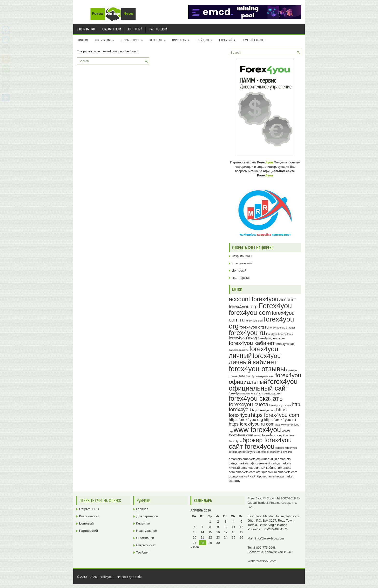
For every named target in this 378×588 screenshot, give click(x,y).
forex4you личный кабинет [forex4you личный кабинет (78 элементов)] (255, 359)
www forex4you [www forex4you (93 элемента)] (257, 430)
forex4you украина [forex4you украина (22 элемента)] (280, 405)
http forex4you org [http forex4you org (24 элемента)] (264, 410)
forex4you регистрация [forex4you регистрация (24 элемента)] (265, 393)
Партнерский (158, 29)
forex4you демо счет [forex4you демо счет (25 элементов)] (272, 338)
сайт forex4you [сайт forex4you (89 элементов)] (252, 446)
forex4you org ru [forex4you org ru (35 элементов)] (254, 327)
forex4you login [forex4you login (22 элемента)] (254, 321)
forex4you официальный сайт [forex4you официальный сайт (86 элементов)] (263, 385)
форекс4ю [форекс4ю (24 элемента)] (263, 452)
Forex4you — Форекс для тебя (120, 577)
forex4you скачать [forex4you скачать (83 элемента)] (256, 398)
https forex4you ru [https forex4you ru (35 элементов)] (280, 420)
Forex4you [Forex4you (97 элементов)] (275, 306)
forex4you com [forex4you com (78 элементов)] (250, 313)
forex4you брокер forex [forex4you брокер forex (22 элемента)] (280, 334)
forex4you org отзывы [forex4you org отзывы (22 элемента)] (282, 328)
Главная (82, 40)
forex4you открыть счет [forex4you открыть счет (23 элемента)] (260, 376)
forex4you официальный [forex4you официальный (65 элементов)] (265, 378)
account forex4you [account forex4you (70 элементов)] (254, 299)
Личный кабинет (254, 40)
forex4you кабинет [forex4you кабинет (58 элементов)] (252, 343)
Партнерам (182, 38)
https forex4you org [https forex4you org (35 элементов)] (246, 420)
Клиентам (159, 38)
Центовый (135, 29)
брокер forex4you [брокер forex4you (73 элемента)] (267, 440)
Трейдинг (206, 38)
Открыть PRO (86, 29)
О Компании (106, 38)
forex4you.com (266, 561)
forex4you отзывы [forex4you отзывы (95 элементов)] (257, 369)
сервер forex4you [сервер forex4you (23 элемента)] (286, 448)
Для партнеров (147, 516)
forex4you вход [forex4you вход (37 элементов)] (243, 338)
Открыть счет (133, 38)
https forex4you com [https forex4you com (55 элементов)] (275, 415)
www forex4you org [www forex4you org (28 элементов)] (268, 435)
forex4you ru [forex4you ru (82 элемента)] (247, 333)
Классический (111, 29)
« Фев (195, 547)
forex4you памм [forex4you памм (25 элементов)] (239, 393)
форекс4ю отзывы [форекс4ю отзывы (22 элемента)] (281, 452)
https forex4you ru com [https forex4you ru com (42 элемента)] (252, 424)
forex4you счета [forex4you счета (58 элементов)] (249, 404)
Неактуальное (146, 531)
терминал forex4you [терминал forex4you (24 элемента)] (242, 452)
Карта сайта (227, 40)
